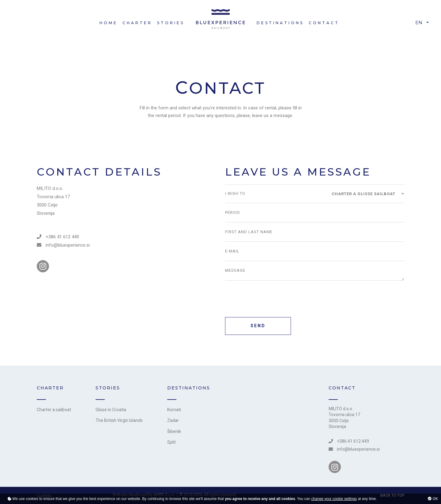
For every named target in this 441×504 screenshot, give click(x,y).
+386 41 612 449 (58, 237)
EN (419, 23)
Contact (324, 23)
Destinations (280, 23)
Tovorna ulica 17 (344, 415)
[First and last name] (315, 232)
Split (171, 442)
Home (109, 23)
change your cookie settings (334, 499)
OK (433, 499)
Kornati (174, 410)
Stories (171, 23)
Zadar (173, 420)
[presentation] (272, 300)
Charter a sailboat (54, 410)
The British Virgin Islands (119, 420)
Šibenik (174, 431)
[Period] (315, 213)
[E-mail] (315, 251)
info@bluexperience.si (63, 245)
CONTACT (342, 388)
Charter (137, 23)
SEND (258, 326)
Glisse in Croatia (111, 410)
